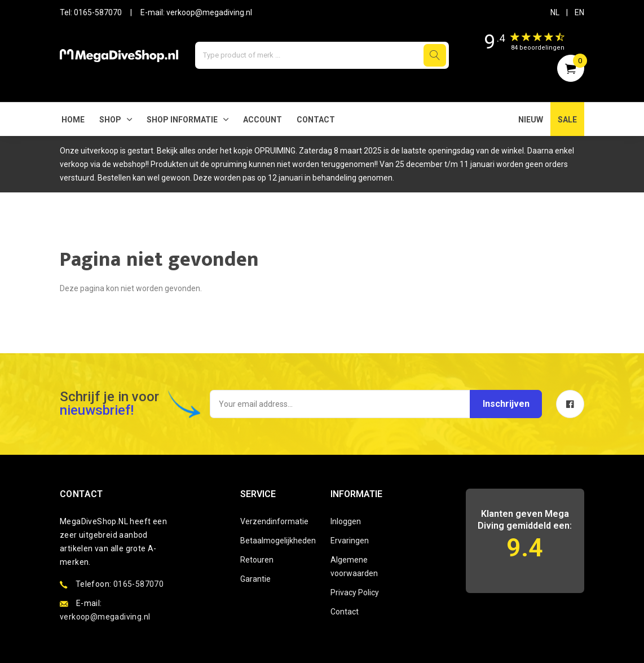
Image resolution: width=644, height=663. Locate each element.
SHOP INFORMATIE (182, 120)
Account (263, 120)
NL (555, 12)
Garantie (255, 579)
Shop (110, 120)
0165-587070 (98, 12)
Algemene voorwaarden (354, 567)
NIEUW (531, 120)
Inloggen (346, 521)
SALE (567, 120)
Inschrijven (504, 404)
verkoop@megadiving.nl (209, 12)
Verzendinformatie (274, 521)
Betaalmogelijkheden (277, 541)
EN (579, 12)
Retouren (257, 560)
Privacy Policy (355, 592)
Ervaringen (350, 541)
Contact (316, 120)
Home (73, 120)
